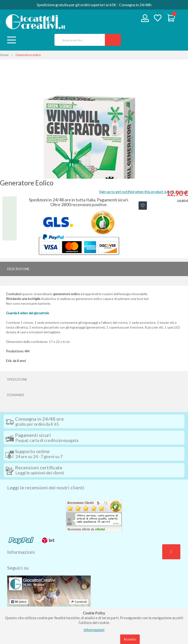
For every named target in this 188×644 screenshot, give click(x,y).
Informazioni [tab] (21, 552)
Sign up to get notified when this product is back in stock (144, 192)
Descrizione (18, 269)
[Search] (113, 40)
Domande (16, 395)
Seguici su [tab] (18, 568)
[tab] (94, 269)
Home (4, 55)
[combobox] (78, 40)
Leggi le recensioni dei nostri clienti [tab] (46, 487)
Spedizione (17, 379)
